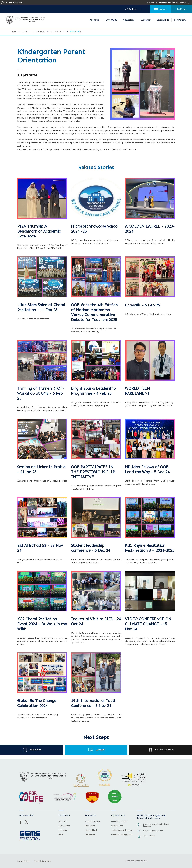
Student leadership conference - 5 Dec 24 (91, 548)
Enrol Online (181, 9)
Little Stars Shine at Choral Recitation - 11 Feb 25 (41, 307)
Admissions (129, 20)
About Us (94, 20)
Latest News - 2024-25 (57, 32)
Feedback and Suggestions (122, 835)
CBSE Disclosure (160, 9)
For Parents (180, 20)
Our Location (64, 826)
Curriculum (146, 20)
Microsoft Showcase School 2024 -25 (95, 229)
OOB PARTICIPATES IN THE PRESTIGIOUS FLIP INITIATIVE (93, 472)
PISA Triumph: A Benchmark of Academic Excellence (39, 231)
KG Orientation (75, 32)
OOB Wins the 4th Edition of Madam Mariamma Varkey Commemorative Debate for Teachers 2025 (94, 312)
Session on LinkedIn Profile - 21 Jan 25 (41, 469)
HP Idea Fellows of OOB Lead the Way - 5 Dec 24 (147, 469)
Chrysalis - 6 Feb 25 (142, 305)
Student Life (163, 20)
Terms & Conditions (43, 861)
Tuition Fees (90, 835)
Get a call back (91, 830)
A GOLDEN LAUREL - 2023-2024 (150, 229)
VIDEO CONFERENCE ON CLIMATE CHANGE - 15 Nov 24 (148, 624)
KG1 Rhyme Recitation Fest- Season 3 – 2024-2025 (150, 548)
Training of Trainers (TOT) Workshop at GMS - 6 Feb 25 (40, 393)
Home (14, 32)
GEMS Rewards (117, 826)
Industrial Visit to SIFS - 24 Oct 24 (96, 621)
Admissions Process (93, 822)
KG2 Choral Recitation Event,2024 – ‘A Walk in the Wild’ (42, 624)
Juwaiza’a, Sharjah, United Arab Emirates (156, 825)
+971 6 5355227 (149, 836)
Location (100, 750)
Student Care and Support (122, 830)
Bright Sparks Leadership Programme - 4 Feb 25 (93, 391)
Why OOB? (111, 20)
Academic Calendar (119, 822)
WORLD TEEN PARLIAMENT (137, 391)
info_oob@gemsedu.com (153, 831)
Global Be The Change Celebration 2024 (37, 703)
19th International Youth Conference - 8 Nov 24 (94, 703)
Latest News (41, 32)
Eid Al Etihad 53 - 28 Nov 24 (40, 548)
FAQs (61, 835)
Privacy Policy (23, 861)
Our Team (63, 830)
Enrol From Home (165, 750)
